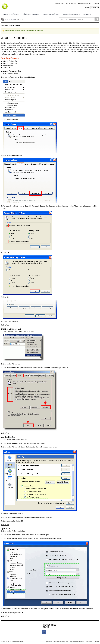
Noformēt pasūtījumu (84, 3)
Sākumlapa (5, 25)
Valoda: (87, 8)
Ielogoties (96, 3)
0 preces (19, 20)
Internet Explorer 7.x (10, 61)
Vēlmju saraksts (71, 3)
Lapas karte (48, 642)
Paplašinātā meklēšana (77, 642)
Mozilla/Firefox (8, 65)
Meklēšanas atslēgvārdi (61, 642)
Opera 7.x (6, 67)
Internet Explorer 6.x (10, 63)
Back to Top (5, 325)
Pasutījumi (89, 642)
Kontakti (96, 642)
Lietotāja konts (60, 3)
